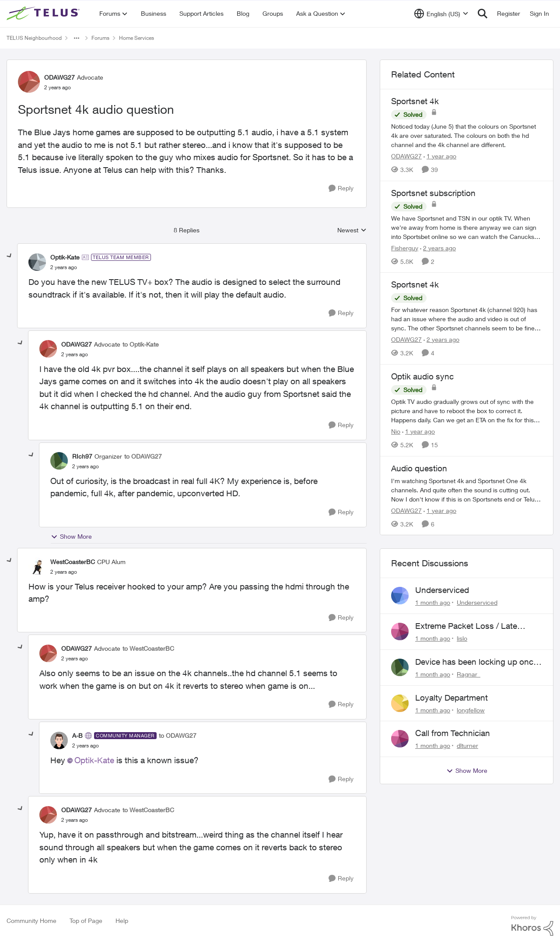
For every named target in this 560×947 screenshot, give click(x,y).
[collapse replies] (10, 256)
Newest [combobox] (352, 230)
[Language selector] (441, 14)
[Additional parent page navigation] (77, 38)
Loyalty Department (451, 698)
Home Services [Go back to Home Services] (136, 38)
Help (122, 921)
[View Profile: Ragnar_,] (400, 667)
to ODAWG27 (143, 456)
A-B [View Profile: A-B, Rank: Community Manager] (77, 735)
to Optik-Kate (141, 344)
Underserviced (442, 590)
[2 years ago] (438, 247)
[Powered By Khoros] (532, 926)
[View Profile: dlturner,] (400, 739)
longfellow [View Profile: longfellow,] (471, 710)
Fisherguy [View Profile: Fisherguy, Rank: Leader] (405, 247)
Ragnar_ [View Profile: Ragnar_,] (469, 674)
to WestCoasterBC (148, 648)
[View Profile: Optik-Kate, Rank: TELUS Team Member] (37, 262)
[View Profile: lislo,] (400, 631)
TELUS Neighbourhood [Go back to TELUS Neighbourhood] (34, 38)
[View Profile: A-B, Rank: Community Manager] (59, 740)
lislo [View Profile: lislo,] (462, 638)
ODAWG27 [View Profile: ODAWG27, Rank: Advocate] (59, 77)
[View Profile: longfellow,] (400, 703)
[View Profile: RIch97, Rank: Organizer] (59, 461)
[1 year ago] (440, 156)
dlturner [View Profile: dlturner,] (467, 745)
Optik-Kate (94, 760)
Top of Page (86, 921)
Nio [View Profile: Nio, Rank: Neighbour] (396, 431)
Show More (71, 537)
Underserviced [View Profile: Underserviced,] (477, 602)
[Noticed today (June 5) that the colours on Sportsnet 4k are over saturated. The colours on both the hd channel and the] (467, 135)
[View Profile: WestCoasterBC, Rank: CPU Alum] (37, 566)
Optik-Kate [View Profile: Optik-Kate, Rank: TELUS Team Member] (65, 257)
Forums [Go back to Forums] (100, 38)
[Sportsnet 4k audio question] (64, 267)
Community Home (31, 921)
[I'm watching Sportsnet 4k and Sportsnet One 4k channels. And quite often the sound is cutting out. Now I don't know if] (467, 489)
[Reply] (341, 188)
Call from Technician (453, 733)
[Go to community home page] (44, 14)
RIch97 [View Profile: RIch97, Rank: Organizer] (82, 456)
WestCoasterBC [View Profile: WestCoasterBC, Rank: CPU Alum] (73, 562)
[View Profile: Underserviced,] (400, 596)
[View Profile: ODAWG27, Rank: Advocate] (29, 82)
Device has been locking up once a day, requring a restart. (476, 662)
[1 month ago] (433, 602)
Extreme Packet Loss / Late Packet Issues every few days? (472, 626)
